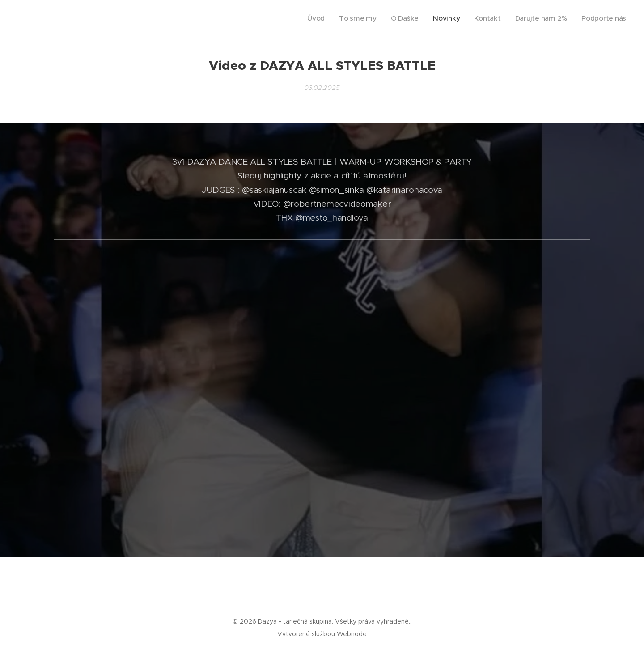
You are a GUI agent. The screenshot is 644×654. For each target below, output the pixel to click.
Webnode (352, 634)
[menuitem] (345, 18)
